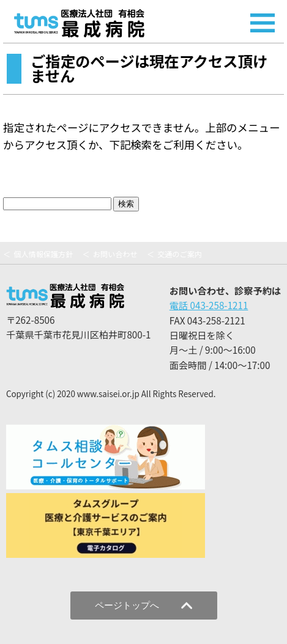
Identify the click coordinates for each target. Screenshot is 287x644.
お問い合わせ (115, 254)
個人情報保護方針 (43, 254)
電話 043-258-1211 (209, 305)
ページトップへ (143, 605)
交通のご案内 (180, 254)
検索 (126, 204)
